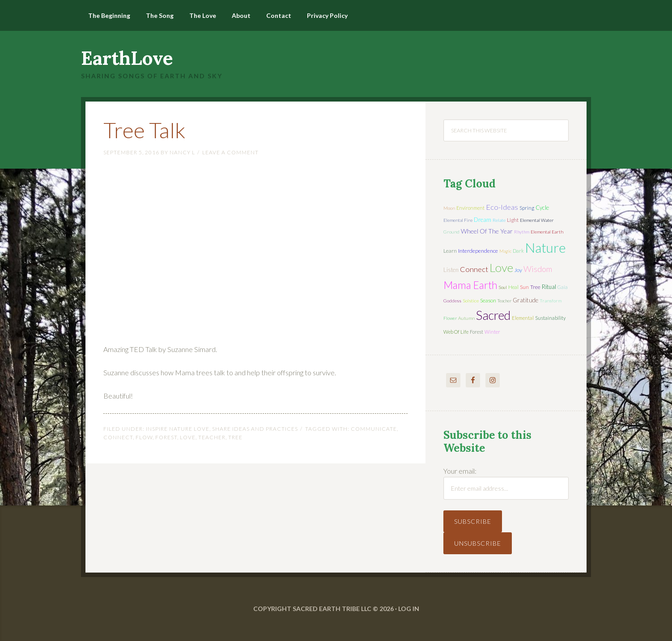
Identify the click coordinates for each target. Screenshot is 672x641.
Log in (409, 609)
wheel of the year (487, 231)
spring (527, 208)
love (188, 437)
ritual (549, 287)
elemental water (537, 220)
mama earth (470, 285)
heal (513, 287)
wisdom (538, 269)
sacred (493, 315)
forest (166, 437)
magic (505, 251)
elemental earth (547, 232)
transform (551, 301)
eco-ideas (502, 207)
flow (144, 437)
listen (451, 270)
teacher (212, 437)
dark (518, 251)
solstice (471, 301)
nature (546, 247)
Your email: (460, 471)
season (488, 300)
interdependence (478, 251)
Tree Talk (145, 130)
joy (518, 270)
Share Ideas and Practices (255, 429)
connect (118, 437)
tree (235, 437)
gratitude (525, 300)
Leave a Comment (230, 152)
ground (451, 232)
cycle (542, 208)
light (513, 220)
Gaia (563, 287)
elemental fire (458, 220)
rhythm (522, 232)
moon (449, 208)
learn (450, 251)
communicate (374, 429)
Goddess (452, 301)
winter (492, 332)
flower (450, 318)
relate (499, 220)
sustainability (550, 318)
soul (503, 287)
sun (524, 287)
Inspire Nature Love (178, 429)
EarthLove (127, 58)
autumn (466, 318)
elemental (523, 318)
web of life (456, 332)
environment (470, 208)
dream (483, 220)
